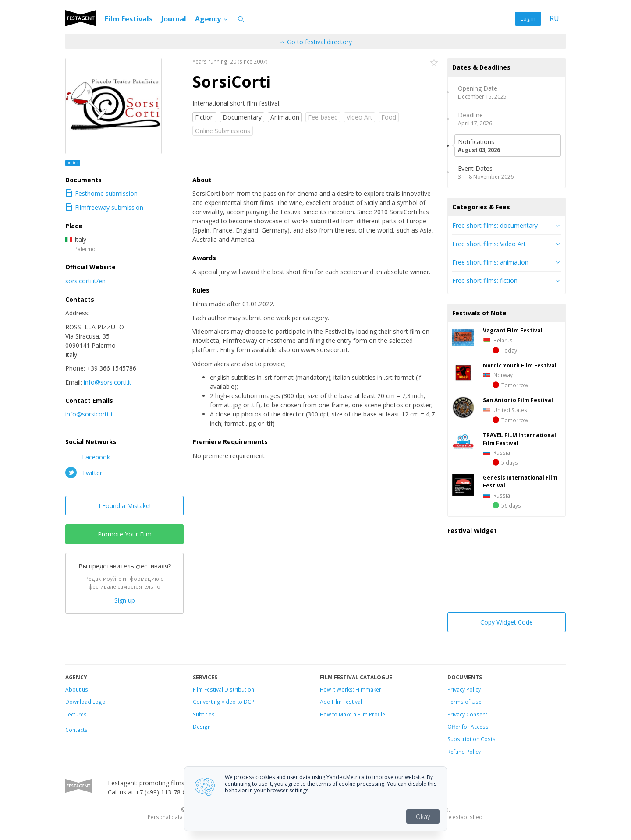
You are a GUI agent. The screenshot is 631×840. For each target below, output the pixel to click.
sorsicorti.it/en (85, 281)
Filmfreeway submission (104, 207)
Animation (285, 117)
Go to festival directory (315, 42)
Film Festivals (129, 19)
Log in (528, 19)
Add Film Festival (341, 702)
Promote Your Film (125, 534)
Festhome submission (101, 193)
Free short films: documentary (495, 225)
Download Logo (85, 702)
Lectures (76, 714)
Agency (212, 19)
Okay (423, 817)
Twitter (84, 473)
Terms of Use (464, 702)
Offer (454, 727)
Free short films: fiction (485, 281)
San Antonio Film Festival (518, 400)
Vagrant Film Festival (513, 330)
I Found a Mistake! (125, 506)
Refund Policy (464, 752)
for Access (475, 727)
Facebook (88, 457)
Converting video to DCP (223, 702)
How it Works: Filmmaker (351, 689)
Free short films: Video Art (489, 244)
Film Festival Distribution (223, 689)
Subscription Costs (471, 739)
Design (202, 727)
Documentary (242, 117)
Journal (174, 19)
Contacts (76, 730)
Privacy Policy (464, 689)
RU (554, 19)
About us (77, 689)
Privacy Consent (467, 714)
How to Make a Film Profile (353, 714)
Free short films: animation (490, 262)
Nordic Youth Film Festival (520, 365)
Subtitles (204, 714)
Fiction (204, 117)
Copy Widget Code (507, 622)
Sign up (125, 600)
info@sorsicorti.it (108, 382)
